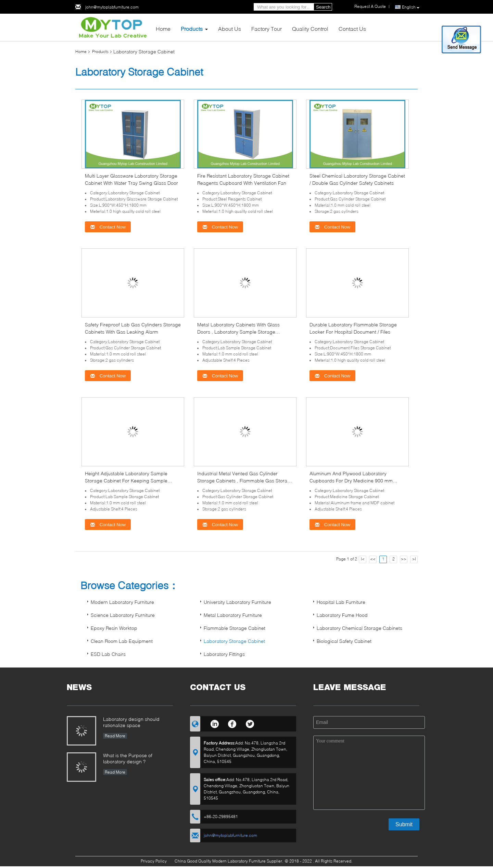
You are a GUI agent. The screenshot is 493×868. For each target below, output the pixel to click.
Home (163, 29)
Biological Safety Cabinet (344, 641)
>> (404, 559)
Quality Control (310, 29)
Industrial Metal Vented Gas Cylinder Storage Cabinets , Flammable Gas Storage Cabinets (245, 481)
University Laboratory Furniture (237, 602)
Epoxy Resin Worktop (114, 628)
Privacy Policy (154, 861)
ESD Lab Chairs (108, 654)
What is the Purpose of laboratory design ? (128, 758)
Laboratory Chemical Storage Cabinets (359, 628)
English (411, 7)
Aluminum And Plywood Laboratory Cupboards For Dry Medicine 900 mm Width (351, 481)
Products (192, 29)
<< (373, 559)
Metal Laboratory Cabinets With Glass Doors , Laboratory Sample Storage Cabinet (238, 332)
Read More (115, 736)
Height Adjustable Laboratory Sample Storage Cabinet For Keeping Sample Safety (126, 481)
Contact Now (108, 227)
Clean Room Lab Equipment (122, 641)
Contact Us (352, 29)
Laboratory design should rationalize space (131, 722)
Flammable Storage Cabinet (235, 628)
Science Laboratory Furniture (123, 615)
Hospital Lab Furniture (341, 602)
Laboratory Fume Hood (342, 615)
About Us (230, 29)
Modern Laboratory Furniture (122, 602)
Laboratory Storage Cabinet (234, 641)
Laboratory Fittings (224, 654)
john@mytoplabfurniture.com (112, 7)
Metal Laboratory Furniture (233, 615)
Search (323, 7)
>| (414, 559)
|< (363, 559)
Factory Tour (267, 29)
